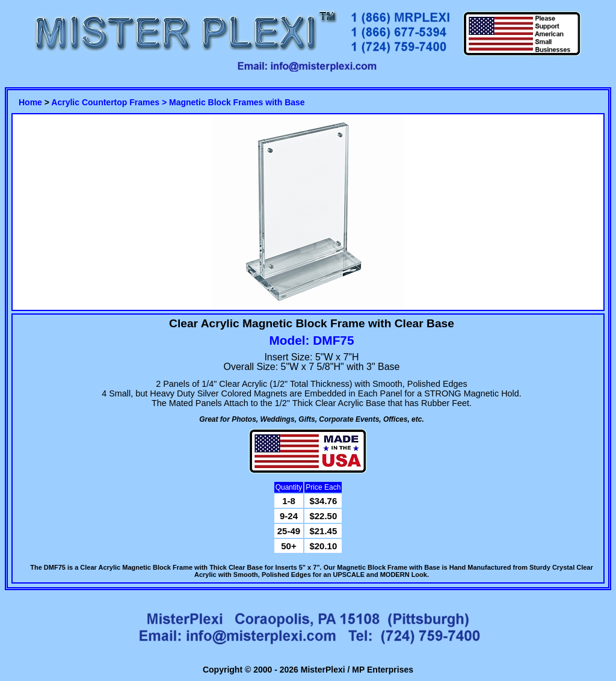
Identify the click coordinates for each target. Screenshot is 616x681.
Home (30, 102)
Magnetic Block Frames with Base (237, 102)
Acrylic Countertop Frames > (110, 102)
